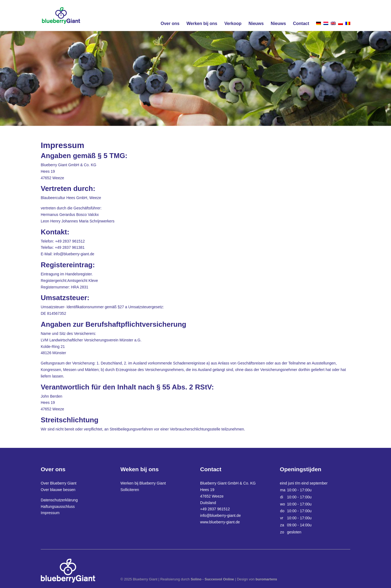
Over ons (170, 23)
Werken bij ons (202, 23)
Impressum (50, 513)
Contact (301, 23)
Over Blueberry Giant (59, 483)
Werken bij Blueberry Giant (143, 483)
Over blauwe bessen (58, 490)
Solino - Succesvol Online (212, 579)
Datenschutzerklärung (59, 500)
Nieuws (256, 23)
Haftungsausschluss (58, 507)
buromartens (266, 579)
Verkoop (233, 23)
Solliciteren (130, 490)
